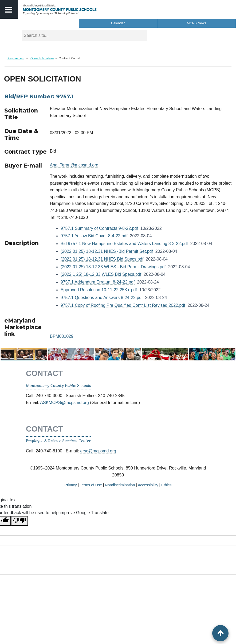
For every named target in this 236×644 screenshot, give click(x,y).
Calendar (118, 23)
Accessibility (148, 485)
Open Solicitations (42, 58)
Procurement (16, 58)
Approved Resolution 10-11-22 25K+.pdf (99, 290)
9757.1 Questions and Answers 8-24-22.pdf (102, 298)
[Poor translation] (19, 521)
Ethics (166, 485)
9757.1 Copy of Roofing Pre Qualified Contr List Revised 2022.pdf (123, 305)
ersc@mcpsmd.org (98, 451)
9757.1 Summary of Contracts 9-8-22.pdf (99, 228)
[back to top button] (220, 633)
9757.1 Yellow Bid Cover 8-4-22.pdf (94, 236)
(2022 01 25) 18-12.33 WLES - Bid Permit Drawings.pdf (113, 267)
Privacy (71, 485)
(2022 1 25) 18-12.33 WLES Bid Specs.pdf (101, 274)
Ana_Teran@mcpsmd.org (74, 165)
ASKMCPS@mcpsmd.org (64, 403)
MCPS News (196, 23)
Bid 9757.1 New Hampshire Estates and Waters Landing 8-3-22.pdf (124, 244)
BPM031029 (62, 336)
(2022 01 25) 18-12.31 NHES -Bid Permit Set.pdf (107, 251)
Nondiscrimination (120, 485)
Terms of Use (91, 485)
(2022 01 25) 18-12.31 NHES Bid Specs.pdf (102, 259)
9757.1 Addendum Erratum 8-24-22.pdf (98, 282)
